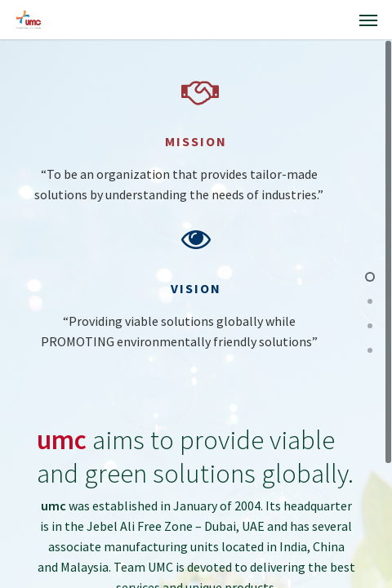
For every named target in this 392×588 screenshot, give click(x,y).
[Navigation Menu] (368, 20)
